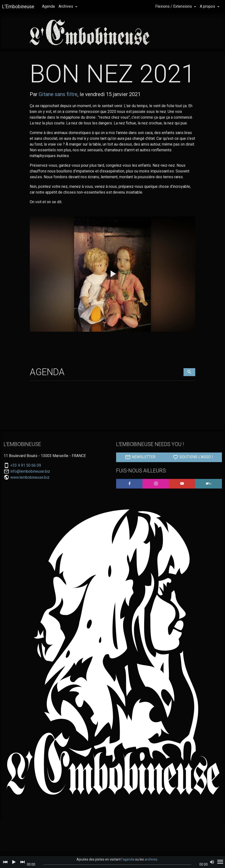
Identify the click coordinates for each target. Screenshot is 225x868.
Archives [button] (66, 6)
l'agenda (128, 859)
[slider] (117, 865)
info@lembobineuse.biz (30, 471)
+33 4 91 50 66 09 (26, 465)
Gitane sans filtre (58, 94)
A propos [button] (208, 6)
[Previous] (5, 862)
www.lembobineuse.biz (30, 477)
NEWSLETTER (140, 457)
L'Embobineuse (18, 6)
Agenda (48, 6)
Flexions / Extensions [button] (174, 6)
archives (151, 859)
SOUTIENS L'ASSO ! (193, 457)
